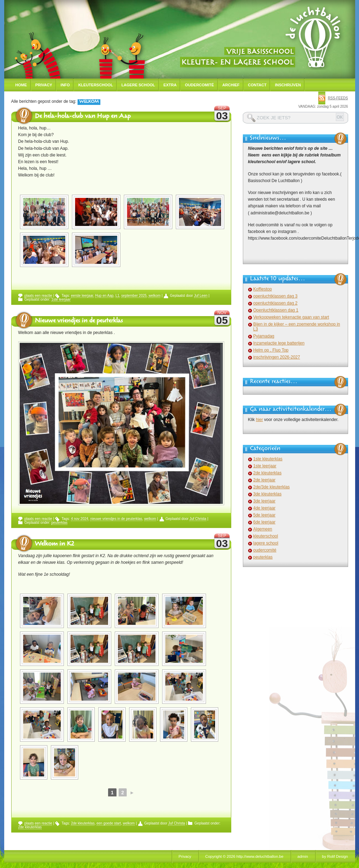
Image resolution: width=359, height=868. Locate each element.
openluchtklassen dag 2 (275, 303)
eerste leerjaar (82, 296)
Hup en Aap (104, 296)
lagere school (266, 543)
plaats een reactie (38, 296)
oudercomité (265, 550)
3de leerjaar (264, 501)
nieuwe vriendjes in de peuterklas (116, 519)
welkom (154, 296)
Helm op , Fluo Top (271, 350)
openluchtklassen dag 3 (275, 296)
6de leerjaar (264, 522)
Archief (231, 85)
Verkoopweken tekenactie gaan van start (291, 317)
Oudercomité (200, 85)
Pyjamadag (264, 336)
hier (259, 420)
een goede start (109, 823)
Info (65, 85)
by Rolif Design (335, 856)
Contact (257, 85)
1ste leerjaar (61, 299)
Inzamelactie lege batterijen (279, 343)
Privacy (44, 85)
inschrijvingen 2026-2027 (277, 357)
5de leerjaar (264, 515)
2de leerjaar (264, 480)
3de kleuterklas (268, 494)
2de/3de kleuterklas (272, 487)
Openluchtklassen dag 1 (276, 310)
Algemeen (263, 529)
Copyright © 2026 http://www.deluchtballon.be (244, 856)
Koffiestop (263, 289)
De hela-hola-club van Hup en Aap (83, 117)
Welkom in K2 (54, 545)
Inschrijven (288, 85)
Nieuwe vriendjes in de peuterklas (79, 321)
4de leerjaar (264, 508)
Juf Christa (198, 519)
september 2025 (134, 296)
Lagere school (138, 85)
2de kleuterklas (83, 823)
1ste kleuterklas (268, 459)
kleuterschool (266, 536)
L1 (117, 296)
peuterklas (59, 523)
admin (303, 856)
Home (21, 85)
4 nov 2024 (80, 519)
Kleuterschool (96, 85)
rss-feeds (338, 98)
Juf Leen (201, 296)
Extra (170, 85)
